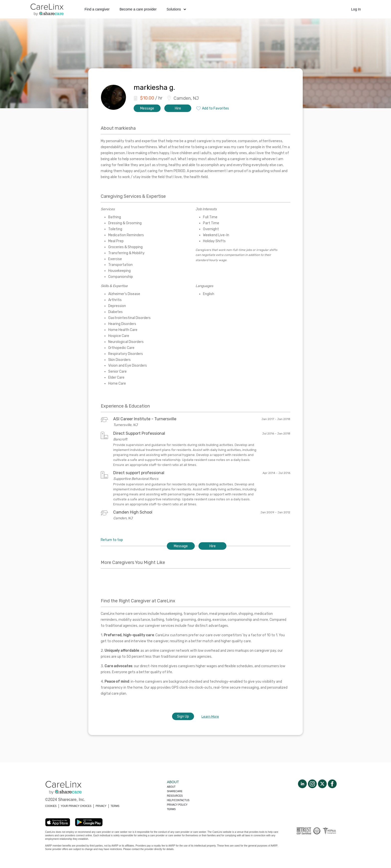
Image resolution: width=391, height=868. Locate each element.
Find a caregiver (97, 9)
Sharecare (175, 791)
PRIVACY (101, 806)
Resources (175, 796)
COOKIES (51, 806)
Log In (356, 9)
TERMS (115, 806)
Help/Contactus (178, 800)
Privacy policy (177, 805)
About (171, 787)
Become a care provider (138, 9)
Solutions (176, 9)
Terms (171, 809)
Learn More (210, 716)
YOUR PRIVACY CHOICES (76, 806)
